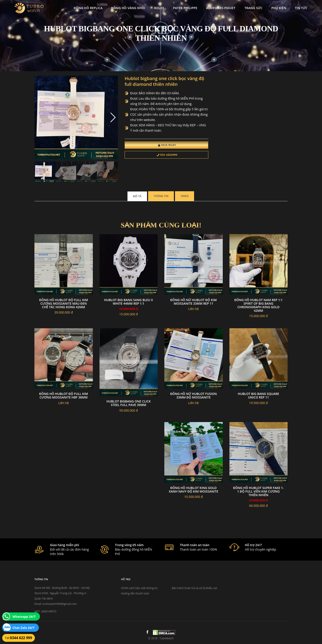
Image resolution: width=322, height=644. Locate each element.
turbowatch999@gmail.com (60, 604)
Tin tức (301, 8)
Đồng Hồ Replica (88, 8)
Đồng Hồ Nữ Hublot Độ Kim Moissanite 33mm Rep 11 (194, 302)
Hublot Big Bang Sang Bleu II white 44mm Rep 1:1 (129, 302)
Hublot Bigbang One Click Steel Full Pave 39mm (128, 403)
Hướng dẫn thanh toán (135, 593)
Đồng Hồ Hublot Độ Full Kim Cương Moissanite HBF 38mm (64, 395)
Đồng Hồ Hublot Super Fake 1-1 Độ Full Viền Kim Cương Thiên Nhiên (258, 491)
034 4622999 (167, 155)
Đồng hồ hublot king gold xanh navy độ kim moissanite (193, 490)
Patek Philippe (185, 8)
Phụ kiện (279, 8)
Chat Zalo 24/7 (23, 628)
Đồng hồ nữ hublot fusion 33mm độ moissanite (193, 395)
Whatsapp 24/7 (24, 617)
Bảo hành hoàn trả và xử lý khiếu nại (195, 588)
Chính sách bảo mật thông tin (139, 588)
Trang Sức (253, 8)
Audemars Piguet (221, 8)
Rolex (159, 8)
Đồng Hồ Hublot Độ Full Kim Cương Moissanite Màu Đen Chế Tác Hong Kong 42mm (64, 303)
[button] (113, 117)
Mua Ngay (167, 145)
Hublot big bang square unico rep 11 (258, 395)
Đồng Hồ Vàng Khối (128, 8)
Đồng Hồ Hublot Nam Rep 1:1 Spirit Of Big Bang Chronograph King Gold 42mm (258, 305)
